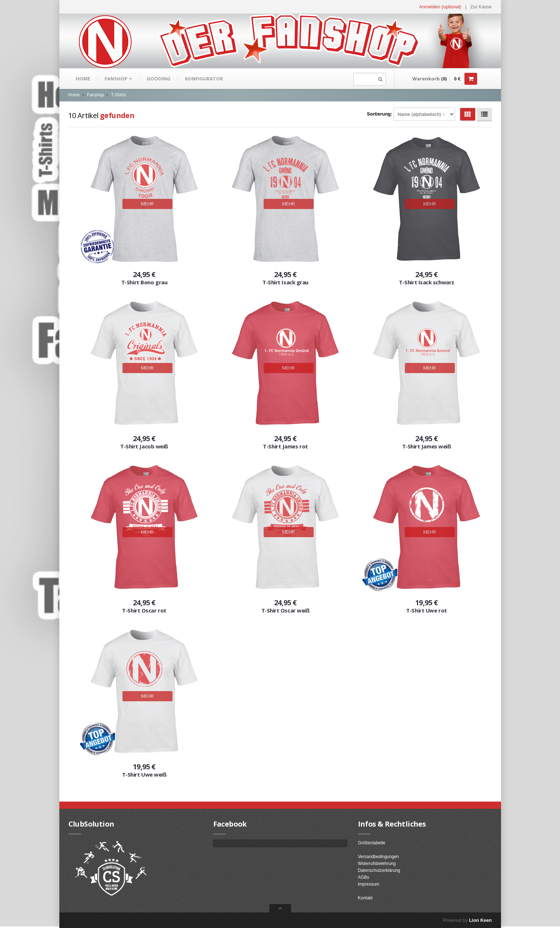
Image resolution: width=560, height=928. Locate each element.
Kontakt (365, 898)
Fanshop (118, 79)
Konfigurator (204, 79)
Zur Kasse (481, 7)
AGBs (364, 877)
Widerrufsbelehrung (377, 864)
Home (83, 79)
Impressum (369, 884)
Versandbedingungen (378, 857)
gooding (159, 79)
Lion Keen (481, 920)
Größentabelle (372, 843)
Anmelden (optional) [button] (440, 7)
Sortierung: (380, 114)
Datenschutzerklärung (379, 870)
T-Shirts (119, 95)
